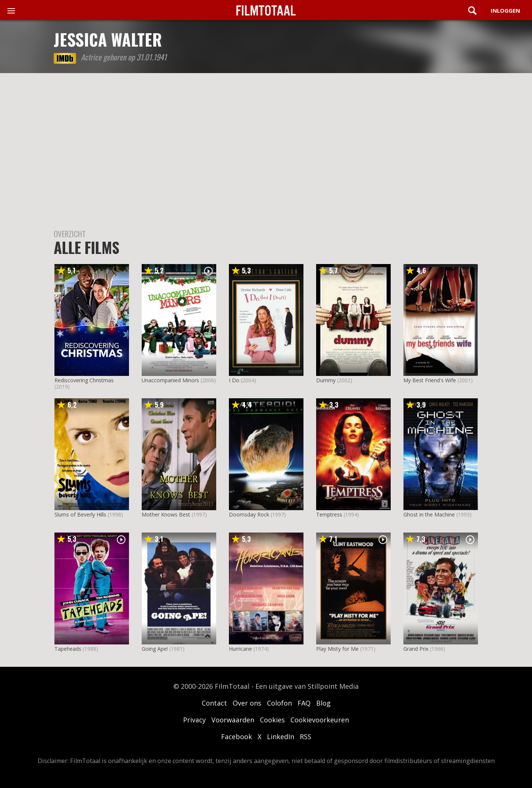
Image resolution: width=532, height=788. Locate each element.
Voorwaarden (233, 720)
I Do (234, 380)
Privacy (194, 720)
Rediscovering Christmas (84, 380)
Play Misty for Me (337, 649)
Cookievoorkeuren (320, 720)
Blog (323, 703)
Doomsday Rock (249, 514)
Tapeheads (68, 649)
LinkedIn (281, 737)
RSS (306, 737)
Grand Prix (416, 649)
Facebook (237, 737)
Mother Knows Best (166, 514)
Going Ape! (155, 649)
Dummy (326, 380)
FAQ (304, 703)
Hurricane (240, 649)
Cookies (272, 720)
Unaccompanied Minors (170, 380)
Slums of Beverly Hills (80, 514)
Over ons (247, 703)
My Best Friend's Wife (430, 380)
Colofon (279, 703)
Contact (214, 703)
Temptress (329, 514)
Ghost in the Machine (429, 514)
